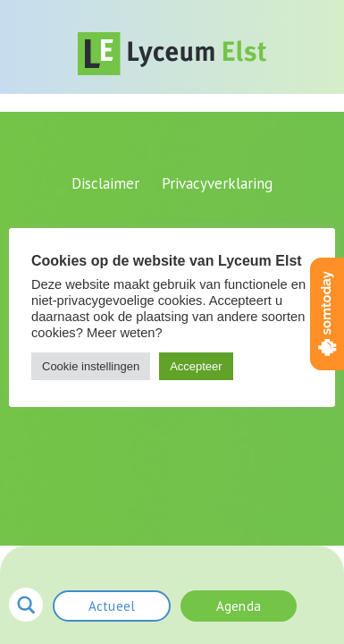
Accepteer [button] (196, 366)
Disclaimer (105, 183)
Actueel (112, 606)
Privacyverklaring (217, 183)
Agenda (239, 606)
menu (321, 604)
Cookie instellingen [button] (91, 366)
